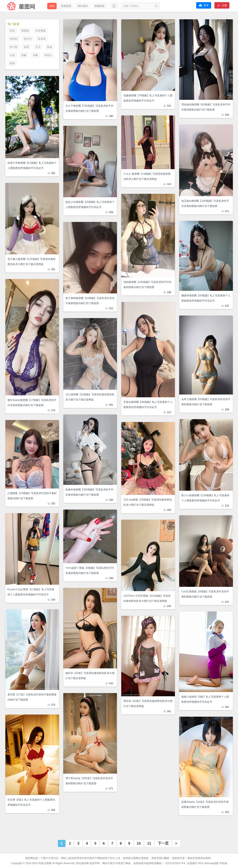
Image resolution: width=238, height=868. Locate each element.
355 (53, 810)
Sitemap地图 (211, 863)
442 (111, 683)
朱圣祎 (42, 39)
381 (227, 707)
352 (227, 812)
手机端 (223, 863)
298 (169, 292)
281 (111, 405)
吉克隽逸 (41, 31)
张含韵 (14, 39)
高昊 (12, 31)
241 (227, 602)
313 (169, 412)
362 (53, 173)
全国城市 (192, 863)
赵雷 (26, 47)
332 (227, 306)
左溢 (12, 55)
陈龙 (50, 47)
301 (53, 269)
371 (111, 789)
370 (53, 705)
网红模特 (83, 6)
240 (53, 600)
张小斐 (14, 47)
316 (227, 506)
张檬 (35, 55)
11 (149, 843)
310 (169, 184)
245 (169, 606)
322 (111, 308)
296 (111, 500)
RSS (201, 863)
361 (169, 711)
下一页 (163, 843)
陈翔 (12, 63)
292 (53, 504)
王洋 (38, 47)
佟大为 (28, 39)
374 (53, 410)
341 (169, 106)
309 (111, 212)
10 (139, 843)
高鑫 (24, 55)
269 (169, 510)
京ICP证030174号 (176, 863)
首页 (52, 6)
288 (227, 410)
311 (227, 211)
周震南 (25, 31)
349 (227, 115)
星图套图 (66, 6)
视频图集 (100, 6)
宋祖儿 (48, 55)
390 (111, 116)
